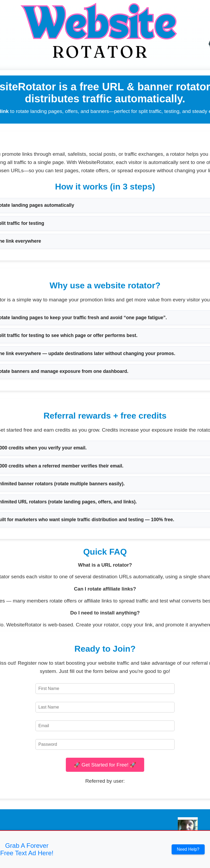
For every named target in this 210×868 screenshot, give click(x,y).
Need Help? (188, 849)
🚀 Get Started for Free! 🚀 (105, 765)
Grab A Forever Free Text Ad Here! (27, 849)
